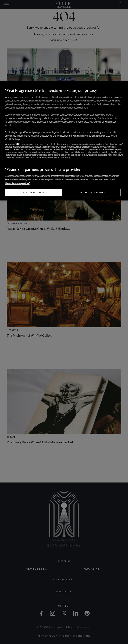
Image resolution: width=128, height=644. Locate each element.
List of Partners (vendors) (17, 183)
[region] (64, 141)
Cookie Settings (34, 193)
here (86, 108)
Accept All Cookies (92, 193)
